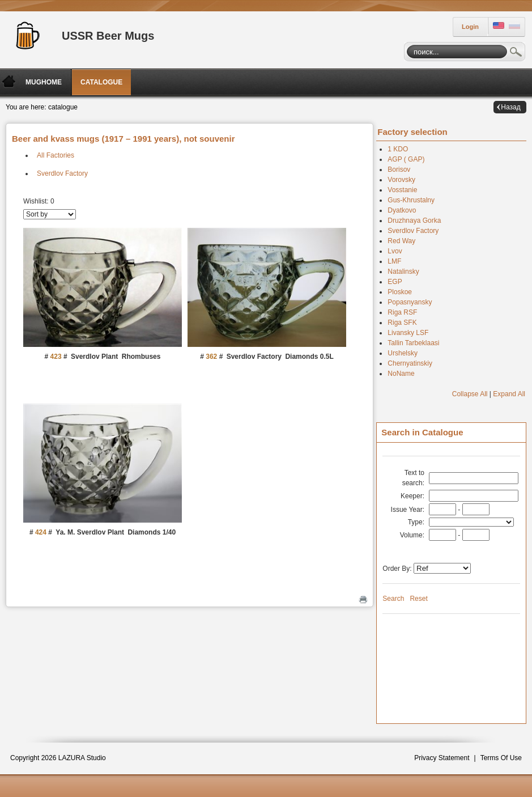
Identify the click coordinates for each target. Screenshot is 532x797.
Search (516, 53)
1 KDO (398, 149)
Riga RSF (402, 312)
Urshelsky (403, 353)
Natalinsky (403, 272)
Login (470, 27)
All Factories (56, 155)
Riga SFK (402, 323)
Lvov (395, 251)
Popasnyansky (410, 302)
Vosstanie (402, 190)
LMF (394, 261)
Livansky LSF (408, 333)
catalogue (63, 107)
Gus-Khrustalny (411, 200)
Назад (510, 107)
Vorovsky (401, 180)
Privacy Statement (442, 758)
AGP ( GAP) (406, 159)
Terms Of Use (501, 758)
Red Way (401, 241)
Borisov (399, 169)
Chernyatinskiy (410, 363)
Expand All (509, 394)
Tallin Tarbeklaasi (413, 343)
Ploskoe (400, 292)
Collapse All (470, 394)
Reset (418, 599)
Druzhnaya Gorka (414, 221)
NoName (401, 374)
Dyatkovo (402, 210)
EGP (395, 282)
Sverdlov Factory (62, 173)
